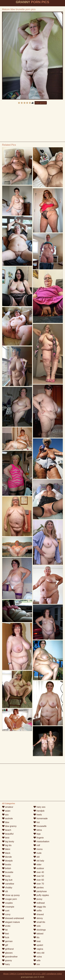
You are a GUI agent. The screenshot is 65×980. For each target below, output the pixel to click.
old (36, 857)
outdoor (39, 868)
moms (38, 849)
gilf (5, 945)
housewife (40, 826)
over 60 (39, 880)
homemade (41, 818)
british (7, 868)
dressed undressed (13, 918)
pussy (38, 899)
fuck (6, 937)
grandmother (10, 957)
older (37, 865)
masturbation (41, 841)
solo (37, 926)
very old (39, 953)
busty (6, 876)
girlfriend (8, 949)
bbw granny (9, 826)
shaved (39, 914)
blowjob (7, 861)
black (6, 853)
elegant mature (11, 922)
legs (37, 834)
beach (7, 830)
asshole (7, 818)
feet (5, 934)
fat (5, 930)
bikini (6, 849)
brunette (8, 872)
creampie (8, 907)
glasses (7, 953)
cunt (6, 911)
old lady (39, 861)
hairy (6, 964)
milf (37, 845)
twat (37, 941)
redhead (39, 903)
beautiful (8, 834)
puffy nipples (41, 895)
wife (37, 960)
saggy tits (40, 907)
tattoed (38, 934)
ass (5, 815)
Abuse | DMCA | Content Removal (18, 974)
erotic (6, 926)
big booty (8, 841)
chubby (7, 888)
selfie (38, 911)
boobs (7, 865)
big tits (7, 845)
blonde (7, 857)
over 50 (39, 876)
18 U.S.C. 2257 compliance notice (47, 974)
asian (6, 811)
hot (37, 822)
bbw (6, 822)
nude (37, 853)
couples (7, 903)
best (6, 838)
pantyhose (40, 891)
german (7, 941)
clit (5, 891)
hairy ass (39, 807)
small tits (39, 922)
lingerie (39, 838)
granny (7, 960)
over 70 (39, 884)
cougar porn (10, 899)
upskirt (38, 945)
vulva (38, 957)
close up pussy (11, 895)
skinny (38, 918)
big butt (7, 880)
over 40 (39, 872)
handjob (39, 811)
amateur (8, 807)
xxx (37, 964)
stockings (40, 930)
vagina (38, 949)
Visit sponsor (41, 103)
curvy (6, 914)
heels (38, 815)
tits (36, 937)
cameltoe (8, 884)
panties (39, 888)
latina (38, 830)
